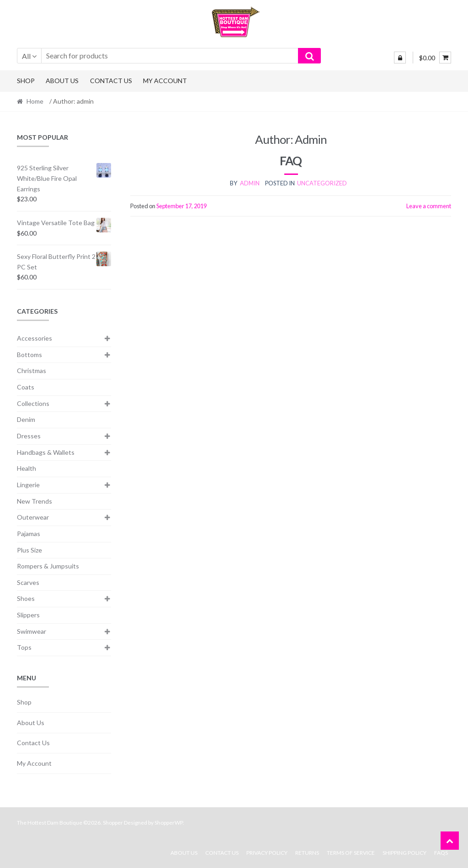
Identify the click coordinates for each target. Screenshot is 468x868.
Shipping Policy (404, 853)
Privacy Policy (267, 853)
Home (35, 101)
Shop (26, 81)
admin (250, 183)
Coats (26, 387)
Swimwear (32, 631)
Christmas (32, 371)
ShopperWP (169, 823)
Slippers (28, 615)
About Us (62, 81)
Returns (307, 853)
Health (27, 468)
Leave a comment (429, 206)
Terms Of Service (351, 853)
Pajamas (29, 534)
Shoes (26, 598)
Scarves (28, 582)
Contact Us (111, 81)
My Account (165, 81)
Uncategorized (322, 183)
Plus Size (29, 550)
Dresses (29, 436)
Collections (33, 403)
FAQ (291, 161)
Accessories (35, 338)
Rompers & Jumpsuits (48, 566)
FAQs (441, 853)
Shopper (113, 823)
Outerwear (33, 517)
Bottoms (29, 355)
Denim (26, 419)
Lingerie (28, 485)
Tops (24, 647)
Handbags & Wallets (46, 452)
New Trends (35, 501)
